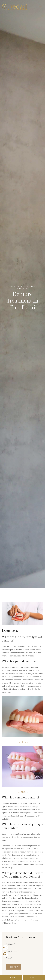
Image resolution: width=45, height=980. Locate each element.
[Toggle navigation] (40, 7)
